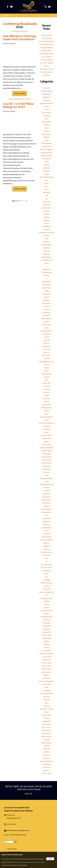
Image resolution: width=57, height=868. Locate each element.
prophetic (46, 116)
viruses (46, 368)
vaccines (46, 340)
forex (46, 180)
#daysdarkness (46, 374)
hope (46, 687)
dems (46, 432)
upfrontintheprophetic (47, 681)
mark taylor (46, 555)
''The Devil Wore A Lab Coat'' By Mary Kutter (46, 63)
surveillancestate (46, 478)
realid (46, 481)
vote (46, 475)
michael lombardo (46, 694)
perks (46, 183)
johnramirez (46, 589)
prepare (46, 165)
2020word (46, 205)
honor (46, 712)
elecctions (46, 386)
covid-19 (46, 358)
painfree (46, 524)
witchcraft (46, 749)
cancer (46, 371)
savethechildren (46, 331)
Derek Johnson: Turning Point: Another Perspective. (46, 38)
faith (46, 119)
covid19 (46, 337)
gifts (46, 703)
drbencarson (46, 460)
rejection (46, 758)
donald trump (46, 736)
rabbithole (46, 312)
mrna (46, 109)
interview (46, 740)
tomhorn (46, 491)
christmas (46, 171)
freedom (46, 214)
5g (46, 199)
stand (46, 263)
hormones (46, 767)
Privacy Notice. (24, 865)
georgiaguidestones (46, 362)
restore (46, 223)
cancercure (46, 398)
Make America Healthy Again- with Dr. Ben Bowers (46, 54)
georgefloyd (46, 226)
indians (46, 291)
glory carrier (46, 727)
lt (46, 266)
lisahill (25, 31)
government (46, 134)
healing (46, 229)
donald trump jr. (46, 552)
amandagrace (46, 257)
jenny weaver (46, 743)
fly (46, 561)
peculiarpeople (46, 156)
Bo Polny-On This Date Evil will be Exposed (46, 72)
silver (10, 99)
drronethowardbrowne (47, 423)
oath (46, 239)
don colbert (46, 764)
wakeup (46, 251)
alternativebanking (46, 177)
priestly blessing (46, 540)
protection (46, 202)
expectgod (46, 690)
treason (46, 242)
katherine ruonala (46, 709)
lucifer (46, 395)
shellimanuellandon (46, 484)
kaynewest (46, 494)
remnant (46, 389)
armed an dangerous (46, 592)
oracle (46, 531)
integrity (46, 718)
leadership (46, 721)
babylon (46, 392)
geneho (46, 137)
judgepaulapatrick (46, 103)
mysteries (46, 534)
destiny (46, 411)
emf (46, 195)
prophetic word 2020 (46, 232)
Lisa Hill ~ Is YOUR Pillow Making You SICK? (18, 105)
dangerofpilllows (19, 99)
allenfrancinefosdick (46, 448)
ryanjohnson (46, 346)
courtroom (46, 309)
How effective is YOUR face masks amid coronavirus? (19, 37)
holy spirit (46, 697)
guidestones (46, 288)
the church (46, 678)
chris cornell (46, 657)
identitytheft (46, 282)
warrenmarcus (46, 537)
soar (46, 558)
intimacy (46, 700)
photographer (46, 143)
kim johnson (46, 626)
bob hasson (46, 724)
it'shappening (46, 272)
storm (46, 162)
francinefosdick (46, 435)
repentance (46, 303)
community (46, 466)
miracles (46, 235)
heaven (46, 647)
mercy (46, 380)
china (46, 328)
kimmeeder (46, 285)
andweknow (46, 269)
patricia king (46, 638)
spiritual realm (46, 208)
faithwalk (46, 192)
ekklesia (46, 426)
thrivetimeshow (46, 91)
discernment (46, 500)
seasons (46, 506)
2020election (46, 405)
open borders (46, 564)
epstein (46, 675)
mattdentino (46, 325)
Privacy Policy (12, 849)
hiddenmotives (46, 509)
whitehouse (46, 454)
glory (46, 574)
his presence (46, 730)
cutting (46, 746)
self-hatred (46, 755)
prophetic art (46, 570)
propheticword (46, 260)
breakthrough (46, 245)
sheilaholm (46, 97)
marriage (46, 580)
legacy (46, 441)
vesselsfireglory (46, 451)
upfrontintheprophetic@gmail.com (18, 830)
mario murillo (46, 445)
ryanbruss (46, 549)
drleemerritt (46, 146)
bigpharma (46, 521)
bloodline (46, 315)
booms (46, 297)
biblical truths (46, 669)
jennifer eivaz (46, 733)
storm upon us (46, 672)
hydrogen (46, 629)
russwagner (46, 429)
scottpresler (46, 469)
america (46, 217)
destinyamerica (46, 408)
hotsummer (46, 159)
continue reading (20, 93)
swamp (46, 131)
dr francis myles (46, 567)
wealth (46, 641)
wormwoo (46, 488)
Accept (50, 859)
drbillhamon (46, 438)
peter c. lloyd (46, 773)
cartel (46, 420)
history (46, 189)
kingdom (46, 546)
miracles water (46, 635)
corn (46, 515)
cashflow (46, 220)
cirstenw (46, 106)
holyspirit (46, 601)
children (46, 125)
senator (46, 211)
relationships (46, 715)
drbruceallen (46, 112)
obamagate (46, 294)
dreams (46, 706)
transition (46, 248)
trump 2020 (46, 383)
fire (46, 595)
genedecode (46, 122)
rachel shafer (46, 684)
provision (46, 644)
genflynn (46, 300)
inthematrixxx (46, 512)
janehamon (46, 503)
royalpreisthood (46, 152)
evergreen (46, 100)
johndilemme (46, 94)
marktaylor (46, 168)
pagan (46, 174)
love (46, 577)
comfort (46, 377)
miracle (46, 401)
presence (46, 543)
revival (46, 604)
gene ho (46, 770)
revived (46, 306)
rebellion (46, 752)
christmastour (46, 457)
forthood (46, 349)
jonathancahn (46, 528)
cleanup (46, 472)
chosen (46, 607)
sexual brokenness (46, 761)
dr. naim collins (46, 663)
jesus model (46, 666)
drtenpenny (46, 334)
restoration (46, 254)
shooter (46, 352)
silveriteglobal (17, 31)
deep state (46, 660)
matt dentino (46, 650)
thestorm (46, 343)
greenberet (46, 355)
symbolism (46, 518)
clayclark (46, 88)
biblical (46, 275)
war (46, 186)
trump (46, 140)
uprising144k (46, 632)
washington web (46, 617)
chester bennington (46, 653)
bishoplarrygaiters (46, 149)
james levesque (46, 598)
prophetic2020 (46, 463)
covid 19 (46, 365)
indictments (46, 497)
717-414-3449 (11, 824)
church (46, 128)
